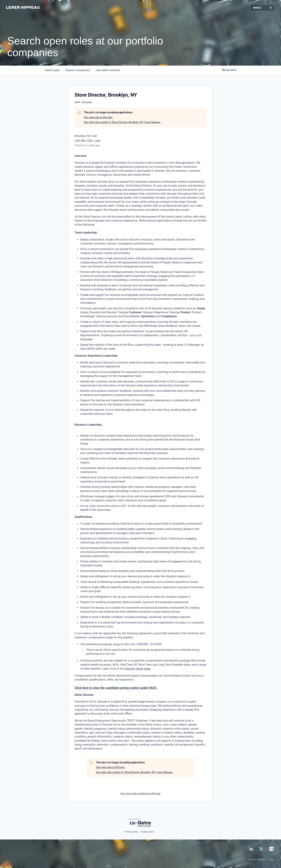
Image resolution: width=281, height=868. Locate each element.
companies (78, 70)
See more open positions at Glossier (140, 793)
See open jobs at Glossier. (98, 117)
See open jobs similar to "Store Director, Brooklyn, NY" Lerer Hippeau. (122, 122)
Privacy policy (131, 832)
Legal (271, 859)
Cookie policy (147, 832)
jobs (52, 70)
